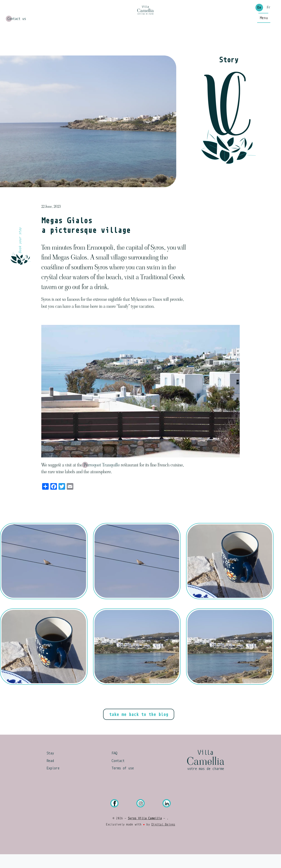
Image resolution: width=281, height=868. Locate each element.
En (259, 15)
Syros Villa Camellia (145, 832)
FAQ (114, 767)
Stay (50, 767)
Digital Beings (163, 838)
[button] (44, 575)
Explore (53, 782)
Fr (268, 15)
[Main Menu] (264, 44)
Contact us (17, 25)
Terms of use (123, 782)
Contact (118, 774)
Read (50, 774)
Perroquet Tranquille (102, 478)
